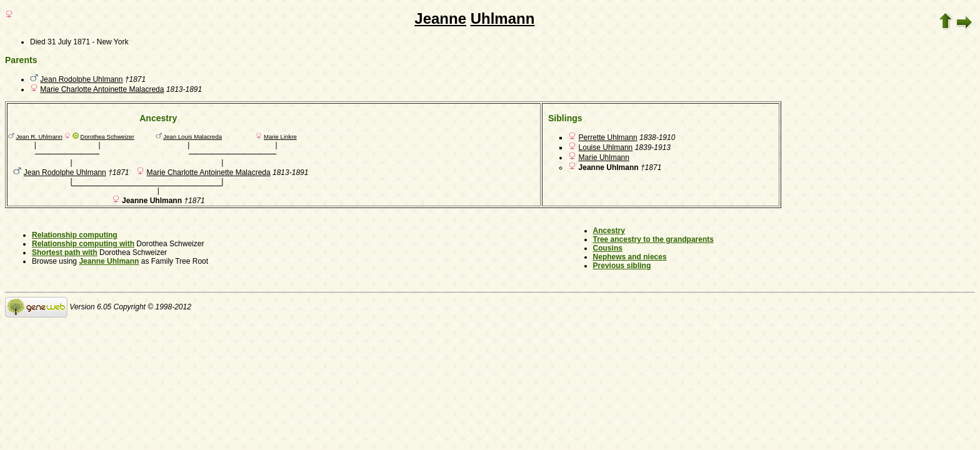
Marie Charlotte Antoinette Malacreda (102, 89)
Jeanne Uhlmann (109, 261)
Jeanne (440, 18)
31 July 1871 (69, 42)
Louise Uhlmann (606, 147)
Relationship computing (75, 235)
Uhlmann (503, 18)
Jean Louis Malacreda (192, 137)
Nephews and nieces (630, 257)
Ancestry (609, 231)
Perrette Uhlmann (608, 137)
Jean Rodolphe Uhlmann (81, 79)
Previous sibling (622, 266)
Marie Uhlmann (604, 157)
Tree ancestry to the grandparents (653, 239)
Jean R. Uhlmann (39, 137)
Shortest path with (65, 252)
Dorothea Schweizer (107, 137)
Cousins (608, 248)
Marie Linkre (280, 137)
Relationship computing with (83, 244)
